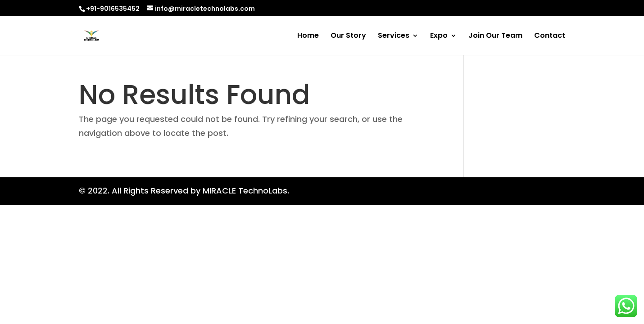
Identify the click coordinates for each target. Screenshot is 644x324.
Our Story (348, 36)
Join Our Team (495, 36)
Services (394, 36)
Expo (439, 36)
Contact (550, 36)
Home (308, 36)
